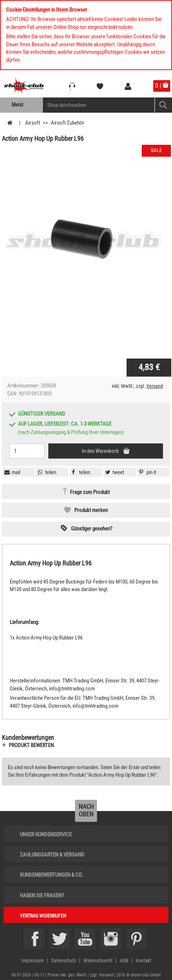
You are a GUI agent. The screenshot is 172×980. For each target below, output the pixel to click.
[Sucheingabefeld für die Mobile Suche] (99, 105)
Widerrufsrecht (98, 961)
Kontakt (143, 961)
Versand (155, 386)
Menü (17, 105)
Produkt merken (91, 510)
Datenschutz (64, 961)
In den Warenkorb (101, 451)
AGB (124, 961)
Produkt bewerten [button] (31, 745)
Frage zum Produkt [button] (90, 493)
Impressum (33, 961)
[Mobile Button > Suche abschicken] (163, 105)
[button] (147, 472)
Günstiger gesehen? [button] (92, 529)
